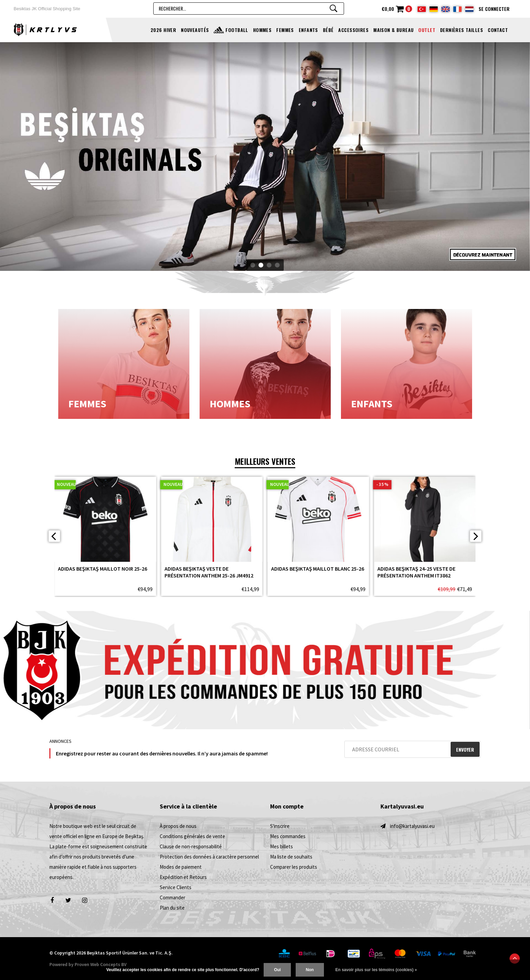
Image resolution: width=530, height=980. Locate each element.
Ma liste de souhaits (291, 857)
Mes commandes (288, 836)
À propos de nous (178, 826)
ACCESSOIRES (353, 30)
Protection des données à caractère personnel (209, 857)
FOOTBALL (237, 30)
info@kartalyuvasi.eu (412, 826)
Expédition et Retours (183, 877)
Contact (498, 30)
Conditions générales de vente (192, 836)
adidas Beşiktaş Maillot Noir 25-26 (103, 569)
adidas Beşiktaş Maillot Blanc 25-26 (318, 569)
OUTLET (427, 30)
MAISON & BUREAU (393, 30)
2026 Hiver (163, 30)
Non (310, 970)
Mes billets (282, 846)
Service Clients (176, 887)
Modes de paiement (181, 867)
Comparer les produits (294, 867)
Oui (277, 970)
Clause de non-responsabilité (191, 846)
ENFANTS (308, 30)
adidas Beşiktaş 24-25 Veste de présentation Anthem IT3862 (416, 572)
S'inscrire (280, 826)
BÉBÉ (328, 30)
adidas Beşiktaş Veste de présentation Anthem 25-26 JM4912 (209, 572)
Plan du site (172, 908)
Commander (173, 897)
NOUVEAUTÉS (195, 30)
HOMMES (262, 30)
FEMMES (285, 30)
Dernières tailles (462, 30)
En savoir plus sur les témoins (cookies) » (376, 970)
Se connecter (494, 9)
